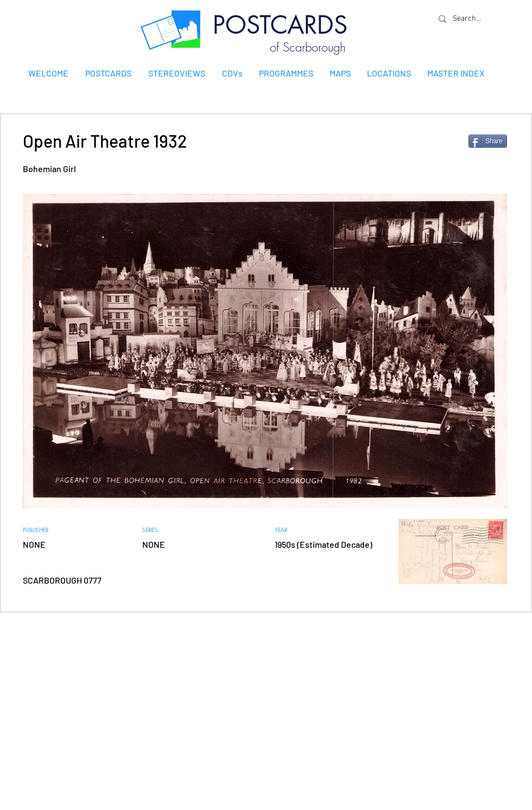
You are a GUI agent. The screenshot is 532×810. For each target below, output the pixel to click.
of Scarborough (308, 47)
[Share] (488, 141)
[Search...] (470, 19)
